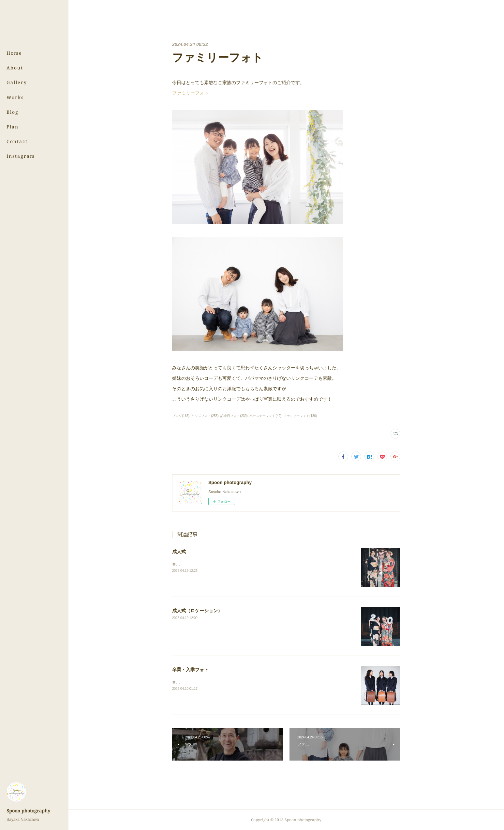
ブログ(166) (181, 416)
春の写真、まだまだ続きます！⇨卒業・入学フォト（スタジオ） (228, 682)
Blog (13, 112)
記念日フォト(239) (234, 416)
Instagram (21, 156)
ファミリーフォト (190, 93)
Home (14, 53)
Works (15, 97)
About (15, 68)
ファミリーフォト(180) (300, 416)
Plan (13, 127)
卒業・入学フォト (190, 670)
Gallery (17, 82)
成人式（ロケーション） (197, 611)
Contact (17, 141)
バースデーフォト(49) (265, 416)
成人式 (179, 552)
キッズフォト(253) (205, 416)
